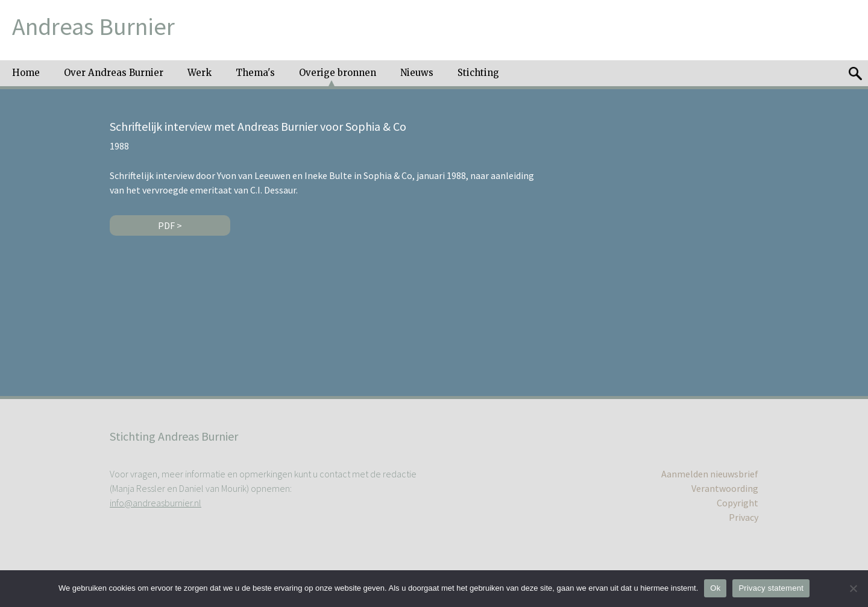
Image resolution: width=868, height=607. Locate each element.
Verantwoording (725, 488)
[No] (853, 588)
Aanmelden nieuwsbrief (710, 474)
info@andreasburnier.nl (156, 503)
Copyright (737, 503)
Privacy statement (771, 588)
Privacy (744, 517)
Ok (715, 588)
